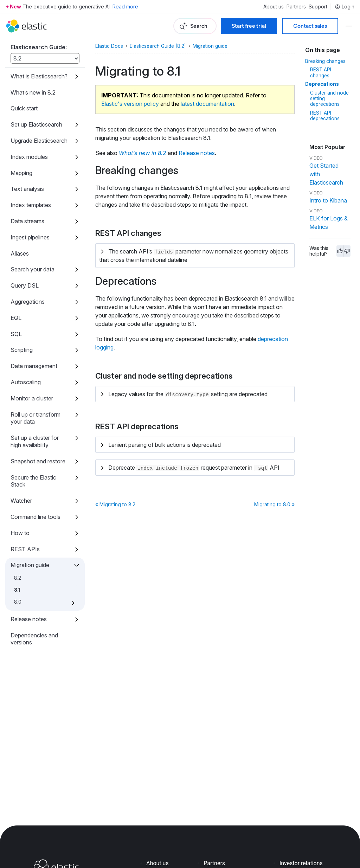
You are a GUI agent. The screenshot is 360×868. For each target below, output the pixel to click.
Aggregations (28, 302)
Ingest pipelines (30, 237)
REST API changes (321, 72)
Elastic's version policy (130, 104)
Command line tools (36, 517)
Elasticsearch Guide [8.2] (158, 46)
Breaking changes (325, 61)
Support (318, 7)
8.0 (18, 602)
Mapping (21, 173)
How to (20, 533)
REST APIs (25, 549)
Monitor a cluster (32, 398)
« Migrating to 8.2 (115, 504)
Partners (296, 7)
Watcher (21, 501)
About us (274, 7)
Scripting (22, 350)
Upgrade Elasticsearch (39, 141)
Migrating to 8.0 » (274, 504)
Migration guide (30, 565)
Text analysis (27, 189)
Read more (125, 7)
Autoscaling (26, 382)
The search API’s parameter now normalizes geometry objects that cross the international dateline (194, 256)
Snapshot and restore (38, 461)
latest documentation (207, 104)
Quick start (24, 108)
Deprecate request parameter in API (194, 468)
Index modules (29, 157)
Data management (34, 366)
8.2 (18, 578)
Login (345, 7)
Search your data (33, 269)
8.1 (17, 590)
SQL (16, 334)
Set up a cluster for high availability (35, 441)
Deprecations (322, 84)
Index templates (31, 205)
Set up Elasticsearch (36, 124)
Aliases (20, 253)
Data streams (27, 221)
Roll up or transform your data (36, 418)
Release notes (29, 619)
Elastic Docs (109, 46)
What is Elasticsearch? (39, 76)
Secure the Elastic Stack (33, 481)
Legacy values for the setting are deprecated (188, 394)
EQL (16, 318)
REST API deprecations (325, 116)
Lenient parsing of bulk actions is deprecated (165, 445)
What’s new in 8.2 (33, 92)
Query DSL (25, 285)
